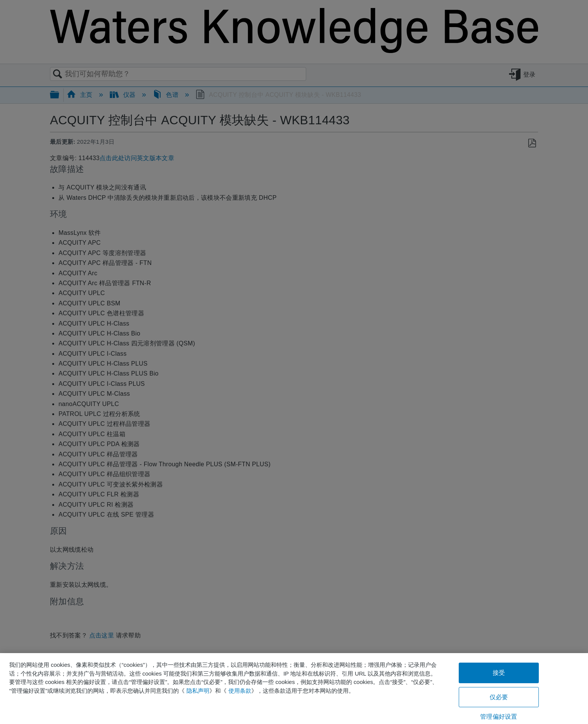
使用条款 (240, 691)
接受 (499, 673)
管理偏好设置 (499, 717)
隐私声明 (198, 691)
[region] (294, 689)
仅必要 (499, 697)
